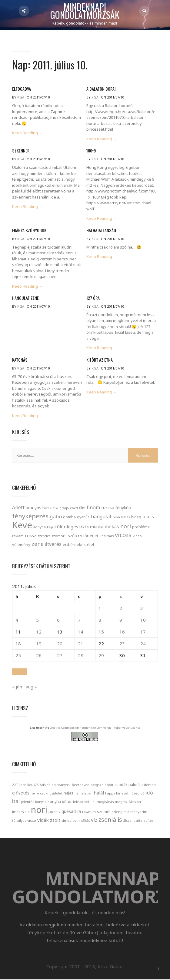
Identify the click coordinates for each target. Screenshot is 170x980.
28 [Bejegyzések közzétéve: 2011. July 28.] (81, 655)
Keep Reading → (28, 133)
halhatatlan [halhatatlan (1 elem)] (84, 793)
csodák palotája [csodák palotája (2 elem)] (129, 784)
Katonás (20, 360)
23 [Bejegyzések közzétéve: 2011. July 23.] (122, 643)
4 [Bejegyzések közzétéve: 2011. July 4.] (17, 620)
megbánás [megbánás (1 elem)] (105, 801)
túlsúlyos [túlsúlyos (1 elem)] (19, 820)
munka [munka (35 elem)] (97, 527)
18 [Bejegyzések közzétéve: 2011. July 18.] (18, 643)
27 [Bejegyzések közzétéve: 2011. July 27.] (60, 655)
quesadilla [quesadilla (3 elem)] (72, 811)
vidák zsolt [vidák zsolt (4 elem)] (49, 820)
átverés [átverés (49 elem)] (53, 544)
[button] (20, 671)
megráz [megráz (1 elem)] (122, 801)
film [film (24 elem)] (83, 508)
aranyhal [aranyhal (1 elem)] (64, 784)
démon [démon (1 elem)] (150, 784)
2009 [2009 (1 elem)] (16, 784)
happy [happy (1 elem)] (110, 793)
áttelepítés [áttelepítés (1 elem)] (145, 820)
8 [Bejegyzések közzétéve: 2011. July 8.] (100, 620)
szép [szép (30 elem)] (73, 536)
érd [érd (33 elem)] (66, 544)
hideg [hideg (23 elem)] (137, 517)
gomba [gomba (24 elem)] (70, 517)
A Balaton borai (101, 89)
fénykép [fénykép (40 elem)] (124, 508)
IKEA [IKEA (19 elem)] (146, 517)
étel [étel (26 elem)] (91, 545)
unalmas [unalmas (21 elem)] (107, 536)
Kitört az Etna (99, 360)
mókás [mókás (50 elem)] (112, 527)
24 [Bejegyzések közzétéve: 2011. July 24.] (143, 643)
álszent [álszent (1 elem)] (129, 820)
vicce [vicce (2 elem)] (32, 820)
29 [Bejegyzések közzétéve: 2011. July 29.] (101, 655)
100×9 (91, 151)
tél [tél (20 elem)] (80, 536)
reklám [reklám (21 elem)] (18, 536)
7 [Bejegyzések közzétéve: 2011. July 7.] (79, 620)
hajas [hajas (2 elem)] (69, 793)
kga (21, 97)
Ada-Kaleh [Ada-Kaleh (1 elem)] (48, 784)
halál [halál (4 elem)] (99, 792)
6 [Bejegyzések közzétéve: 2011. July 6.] (58, 620)
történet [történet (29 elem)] (91, 536)
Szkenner (21, 151)
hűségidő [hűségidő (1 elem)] (137, 793)
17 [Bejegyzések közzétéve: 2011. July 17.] (143, 631)
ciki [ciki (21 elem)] (56, 508)
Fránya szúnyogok (29, 230)
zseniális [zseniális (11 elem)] (111, 819)
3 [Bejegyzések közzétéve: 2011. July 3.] (141, 608)
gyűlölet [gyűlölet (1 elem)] (56, 793)
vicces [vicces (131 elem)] (123, 535)
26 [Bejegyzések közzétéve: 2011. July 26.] (39, 655)
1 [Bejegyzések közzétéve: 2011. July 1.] (100, 608)
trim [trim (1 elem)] (144, 811)
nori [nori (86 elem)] (126, 526)
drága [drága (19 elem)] (64, 508)
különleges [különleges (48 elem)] (67, 527)
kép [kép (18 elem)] (50, 527)
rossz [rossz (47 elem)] (31, 535)
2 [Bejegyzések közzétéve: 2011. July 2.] (121, 608)
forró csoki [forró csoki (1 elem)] (40, 793)
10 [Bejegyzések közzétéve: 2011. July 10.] (143, 620)
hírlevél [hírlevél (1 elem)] (122, 793)
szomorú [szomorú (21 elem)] (59, 536)
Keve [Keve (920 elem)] (22, 525)
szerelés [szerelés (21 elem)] (44, 536)
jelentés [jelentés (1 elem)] (28, 801)
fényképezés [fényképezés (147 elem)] (31, 516)
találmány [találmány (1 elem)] (132, 811)
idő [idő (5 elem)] (150, 792)
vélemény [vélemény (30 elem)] (22, 544)
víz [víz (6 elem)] (94, 819)
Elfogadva (22, 89)
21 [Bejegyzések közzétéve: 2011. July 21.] (81, 643)
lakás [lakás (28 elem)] (84, 527)
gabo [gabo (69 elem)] (56, 516)
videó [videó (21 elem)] (138, 536)
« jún (17, 686)
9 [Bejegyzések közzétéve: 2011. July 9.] (121, 620)
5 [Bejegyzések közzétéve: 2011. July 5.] (38, 620)
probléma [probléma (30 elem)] (141, 527)
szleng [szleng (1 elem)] (117, 811)
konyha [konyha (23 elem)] (40, 527)
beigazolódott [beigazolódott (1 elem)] (102, 784)
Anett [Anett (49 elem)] (19, 507)
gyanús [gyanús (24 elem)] (84, 517)
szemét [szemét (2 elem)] (104, 811)
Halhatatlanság (101, 230)
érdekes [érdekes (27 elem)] (78, 545)
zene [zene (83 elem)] (38, 544)
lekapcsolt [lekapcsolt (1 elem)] (82, 801)
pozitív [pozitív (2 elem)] (55, 811)
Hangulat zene (25, 298)
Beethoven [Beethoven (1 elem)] (81, 784)
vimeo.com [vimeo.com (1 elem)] (71, 820)
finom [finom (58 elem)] (94, 507)
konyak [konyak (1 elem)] (41, 801)
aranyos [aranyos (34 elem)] (34, 508)
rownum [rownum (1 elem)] (89, 811)
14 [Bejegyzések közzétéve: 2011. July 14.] (81, 631)
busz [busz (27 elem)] (47, 508)
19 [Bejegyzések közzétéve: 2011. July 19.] (39, 643)
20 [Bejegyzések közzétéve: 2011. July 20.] (60, 643)
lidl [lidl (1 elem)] (93, 801)
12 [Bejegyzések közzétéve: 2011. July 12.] (39, 631)
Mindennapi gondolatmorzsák (85, 11)
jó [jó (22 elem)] (153, 517)
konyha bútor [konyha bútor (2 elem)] (60, 801)
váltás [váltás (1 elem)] (86, 820)
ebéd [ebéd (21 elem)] (74, 508)
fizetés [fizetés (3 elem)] (23, 793)
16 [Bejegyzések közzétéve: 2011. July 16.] (122, 631)
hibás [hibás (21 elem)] (126, 517)
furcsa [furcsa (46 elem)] (108, 507)
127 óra (93, 298)
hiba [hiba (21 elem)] (117, 517)
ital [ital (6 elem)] (16, 801)
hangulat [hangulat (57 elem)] (102, 517)
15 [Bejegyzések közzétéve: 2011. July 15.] (101, 631)
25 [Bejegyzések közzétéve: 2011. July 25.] (18, 655)
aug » (32, 686)
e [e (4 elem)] (14, 792)
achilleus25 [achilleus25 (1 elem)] (30, 784)
